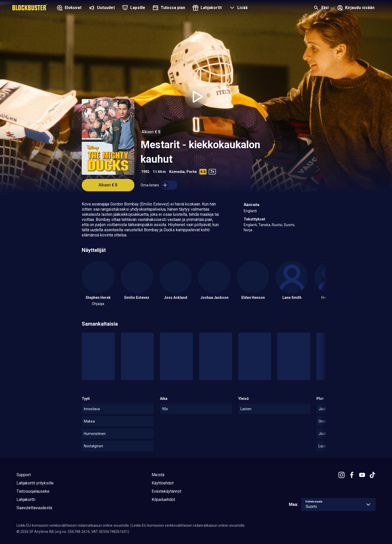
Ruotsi (277, 225)
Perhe (192, 172)
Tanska (264, 225)
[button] (238, 8)
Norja (248, 230)
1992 (145, 172)
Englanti (250, 211)
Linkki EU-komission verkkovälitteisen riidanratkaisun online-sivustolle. (73, 525)
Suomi (289, 225)
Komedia (177, 172)
